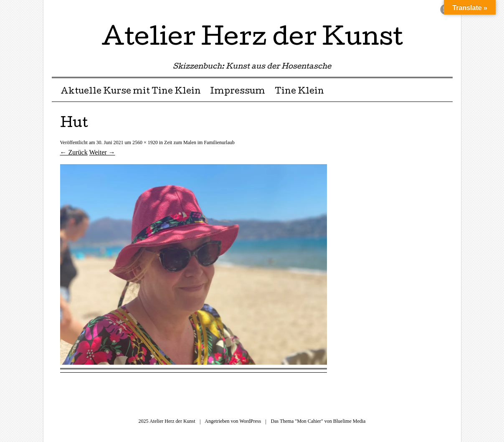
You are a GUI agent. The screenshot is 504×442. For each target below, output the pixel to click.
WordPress (250, 421)
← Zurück (74, 152)
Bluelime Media (350, 421)
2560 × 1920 (145, 142)
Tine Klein (299, 92)
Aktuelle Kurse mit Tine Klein (131, 92)
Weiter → (102, 152)
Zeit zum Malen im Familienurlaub (199, 142)
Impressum (238, 92)
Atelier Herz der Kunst (252, 39)
